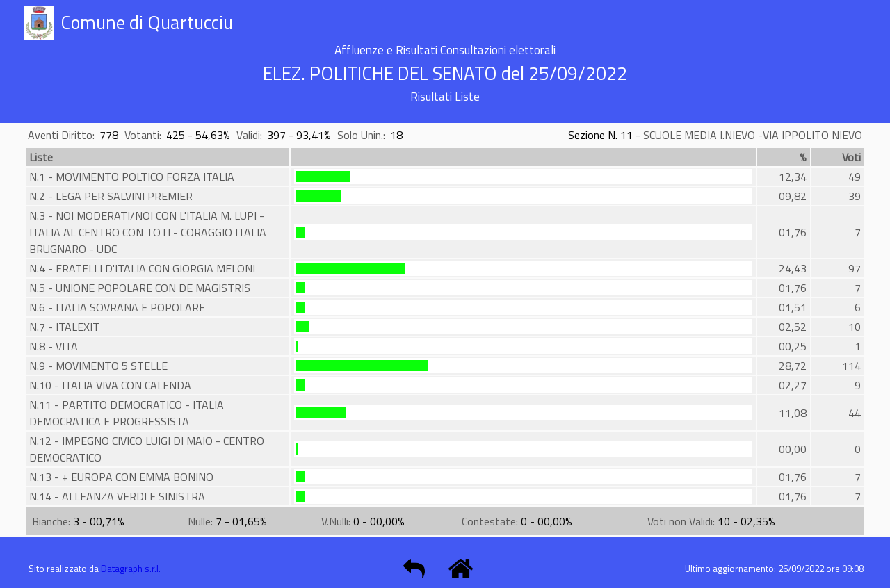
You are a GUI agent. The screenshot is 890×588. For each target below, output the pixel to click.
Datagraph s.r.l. (131, 569)
